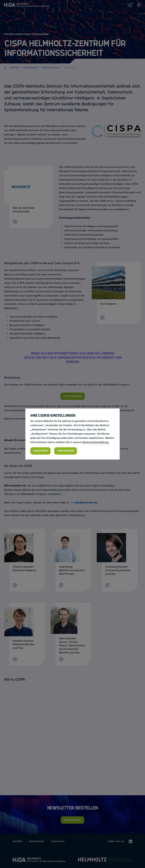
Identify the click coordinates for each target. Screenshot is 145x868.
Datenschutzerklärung (95, 442)
